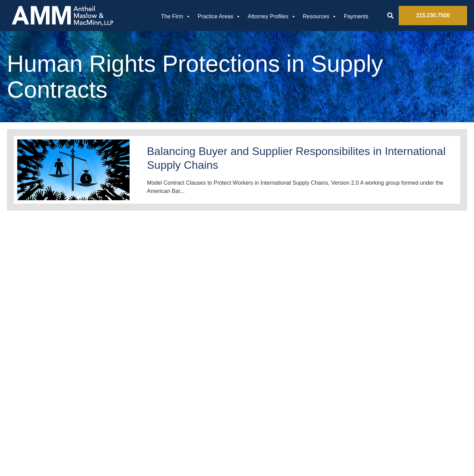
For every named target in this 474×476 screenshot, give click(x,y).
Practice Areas (219, 17)
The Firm (176, 17)
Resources (320, 17)
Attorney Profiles (272, 17)
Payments (356, 16)
